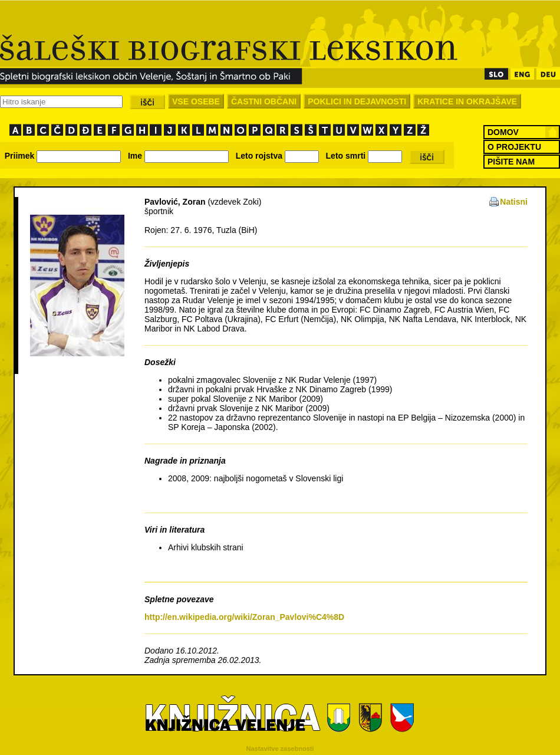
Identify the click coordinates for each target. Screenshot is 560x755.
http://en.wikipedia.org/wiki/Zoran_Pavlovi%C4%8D (244, 617)
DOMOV (503, 132)
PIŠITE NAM (511, 162)
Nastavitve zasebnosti (280, 749)
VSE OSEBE (196, 101)
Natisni (514, 202)
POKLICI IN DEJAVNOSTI (357, 101)
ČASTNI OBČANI (264, 101)
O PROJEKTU (514, 147)
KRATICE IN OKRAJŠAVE (467, 101)
